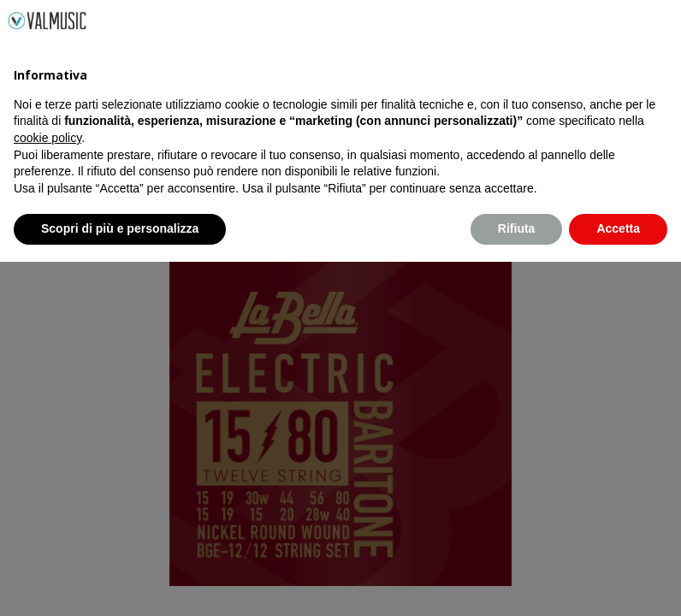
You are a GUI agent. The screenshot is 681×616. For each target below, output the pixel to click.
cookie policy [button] (47, 492)
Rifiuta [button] (517, 583)
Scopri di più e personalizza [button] (120, 583)
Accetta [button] (618, 583)
